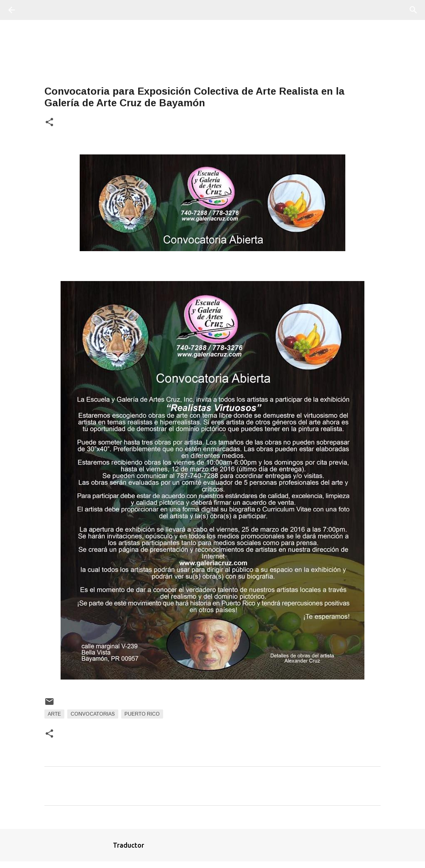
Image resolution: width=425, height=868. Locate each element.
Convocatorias (93, 714)
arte (54, 714)
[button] (49, 123)
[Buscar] (35, 10)
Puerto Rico (142, 714)
